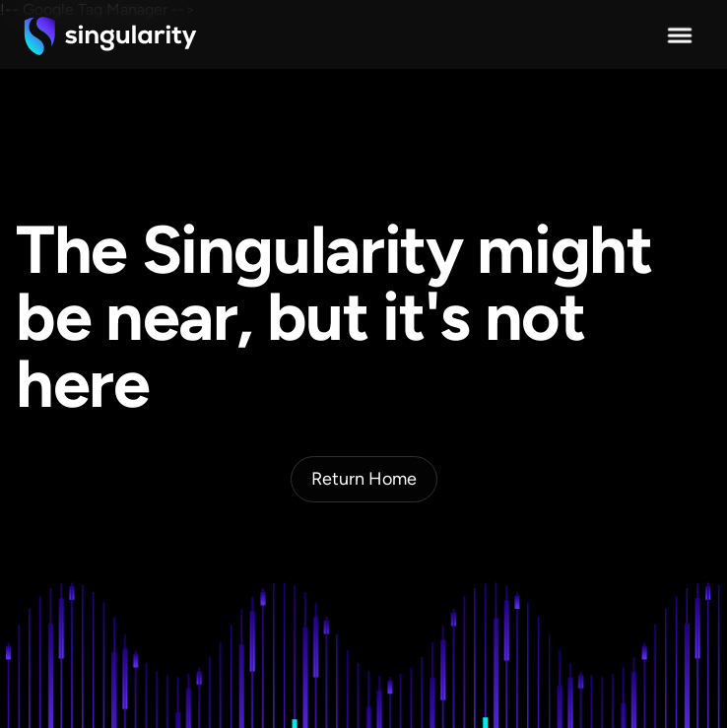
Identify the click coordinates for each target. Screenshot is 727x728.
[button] (680, 35)
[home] (110, 35)
